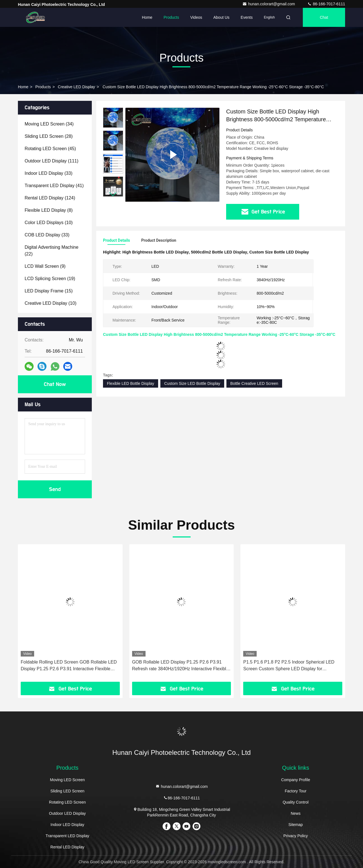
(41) (54, 186)
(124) (50, 198)
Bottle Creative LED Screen (254, 383)
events (247, 17)
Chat (324, 17)
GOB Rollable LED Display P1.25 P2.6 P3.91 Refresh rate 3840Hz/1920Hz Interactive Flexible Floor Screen (180, 666)
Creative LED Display (77, 87)
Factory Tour (296, 791)
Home (147, 17)
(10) (49, 223)
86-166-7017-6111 (326, 4)
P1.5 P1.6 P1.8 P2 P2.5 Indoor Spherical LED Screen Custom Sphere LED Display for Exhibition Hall (289, 666)
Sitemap (296, 825)
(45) (50, 149)
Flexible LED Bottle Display (131, 383)
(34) (49, 124)
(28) (49, 136)
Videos (196, 17)
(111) (51, 161)
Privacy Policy (296, 836)
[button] (113, 194)
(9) (45, 266)
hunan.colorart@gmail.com (269, 4)
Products (171, 17)
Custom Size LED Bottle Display (192, 383)
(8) (49, 210)
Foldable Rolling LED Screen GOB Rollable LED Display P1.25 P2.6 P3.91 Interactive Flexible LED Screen (69, 666)
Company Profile (296, 780)
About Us (221, 17)
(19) (50, 279)
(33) (49, 173)
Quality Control (296, 802)
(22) (51, 251)
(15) (49, 291)
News (296, 813)
